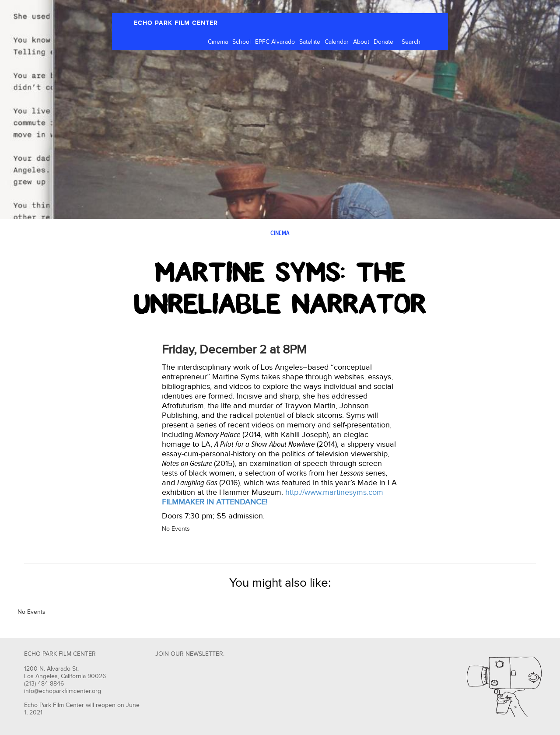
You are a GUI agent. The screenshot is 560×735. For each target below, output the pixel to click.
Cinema (218, 42)
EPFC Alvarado (275, 42)
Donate (383, 42)
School (241, 42)
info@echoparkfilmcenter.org (63, 691)
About (361, 42)
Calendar (337, 42)
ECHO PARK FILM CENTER (176, 23)
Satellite (310, 42)
